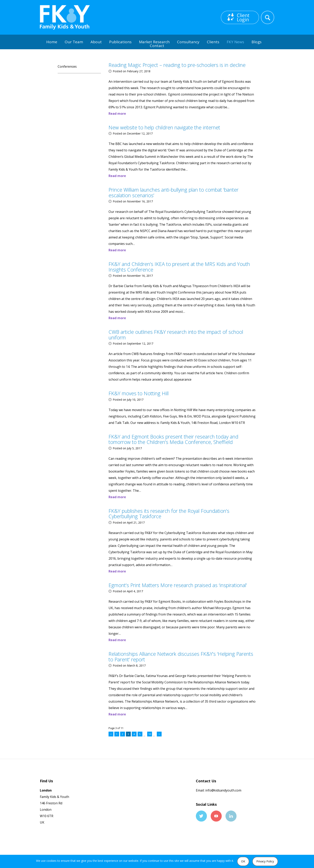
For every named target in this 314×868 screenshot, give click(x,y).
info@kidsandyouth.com (223, 790)
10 (150, 734)
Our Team (74, 42)
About (96, 42)
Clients (213, 42)
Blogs (257, 42)
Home (52, 42)
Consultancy (188, 42)
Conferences (67, 66)
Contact (157, 46)
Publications (120, 42)
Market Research (154, 42)
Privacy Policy (265, 861)
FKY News (235, 42)
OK (243, 861)
